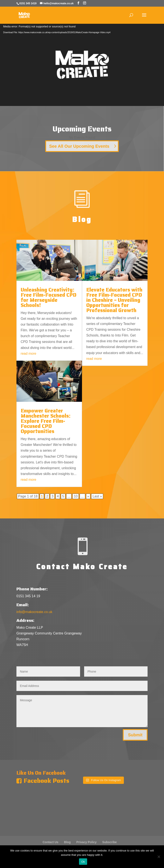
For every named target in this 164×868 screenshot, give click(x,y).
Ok (83, 862)
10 (76, 496)
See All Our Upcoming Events (79, 146)
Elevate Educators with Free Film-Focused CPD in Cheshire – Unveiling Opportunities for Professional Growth (114, 300)
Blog (67, 842)
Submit (135, 735)
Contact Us (50, 842)
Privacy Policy (86, 842)
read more (29, 354)
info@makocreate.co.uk (34, 612)
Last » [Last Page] (97, 496)
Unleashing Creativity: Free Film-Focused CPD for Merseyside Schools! (49, 298)
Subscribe (110, 842)
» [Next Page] (88, 496)
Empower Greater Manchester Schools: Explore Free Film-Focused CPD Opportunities (46, 421)
